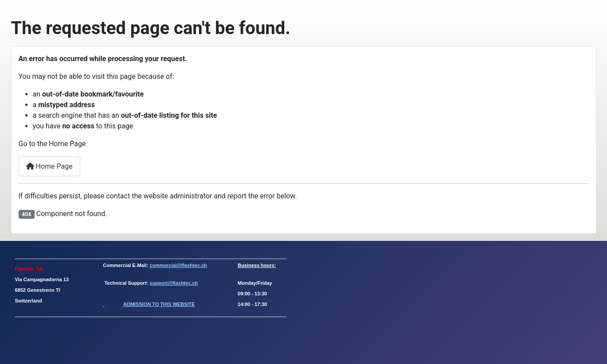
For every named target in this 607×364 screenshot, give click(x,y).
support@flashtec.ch (174, 283)
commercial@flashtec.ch (178, 265)
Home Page (49, 166)
